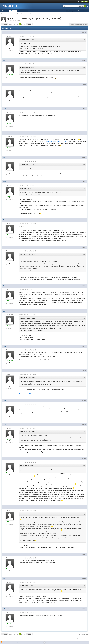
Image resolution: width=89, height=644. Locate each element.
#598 (84, 554)
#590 (84, 286)
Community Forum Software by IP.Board (79, 642)
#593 (84, 371)
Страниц (11, 24)
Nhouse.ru (5, 11)
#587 (84, 182)
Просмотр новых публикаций (76, 11)
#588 (84, 220)
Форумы (13, 11)
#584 (84, 109)
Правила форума (77, 639)
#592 (84, 346)
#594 (84, 400)
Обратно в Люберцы (83, 634)
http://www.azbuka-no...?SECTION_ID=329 (56, 141)
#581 (84, 33)
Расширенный (87, 6)
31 (22, 24)
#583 (84, 84)
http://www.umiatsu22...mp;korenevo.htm (30, 394)
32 (24, 24)
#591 (84, 311)
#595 (84, 425)
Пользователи (23, 11)
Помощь (16, 642)
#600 (84, 609)
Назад (5, 24)
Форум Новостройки (6, 639)
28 (15, 24)
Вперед (29, 24)
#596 (84, 458)
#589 (84, 247)
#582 (84, 60)
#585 (84, 133)
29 (17, 24)
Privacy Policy (85, 639)
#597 (84, 507)
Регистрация (84, 1)
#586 (84, 157)
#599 (84, 579)
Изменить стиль (8, 642)
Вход (78, 1)
